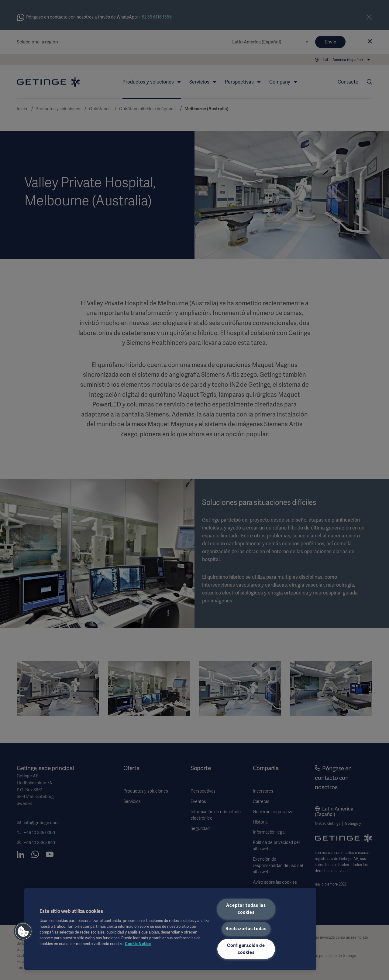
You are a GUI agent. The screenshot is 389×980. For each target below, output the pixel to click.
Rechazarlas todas (246, 929)
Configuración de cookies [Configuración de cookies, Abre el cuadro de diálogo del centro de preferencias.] (246, 949)
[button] (23, 931)
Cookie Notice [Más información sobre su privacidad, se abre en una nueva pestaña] (138, 944)
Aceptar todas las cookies (246, 909)
